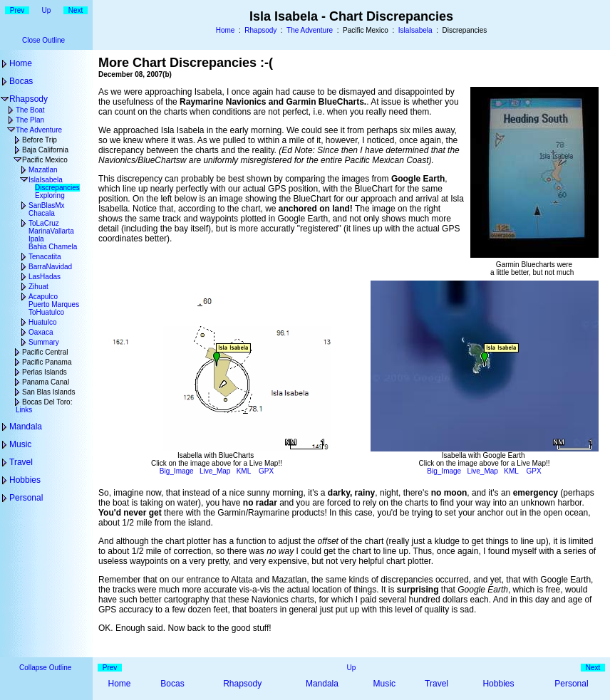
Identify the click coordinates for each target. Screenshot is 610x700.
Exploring (50, 195)
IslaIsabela (415, 30)
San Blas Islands (49, 392)
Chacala (42, 213)
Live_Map (215, 471)
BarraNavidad (50, 267)
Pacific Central (45, 352)
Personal (26, 498)
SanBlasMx (47, 205)
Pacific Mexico (45, 160)
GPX (266, 471)
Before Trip (40, 140)
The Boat (30, 110)
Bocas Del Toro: (47, 402)
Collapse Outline (45, 668)
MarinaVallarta (51, 231)
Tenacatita (45, 257)
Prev (17, 10)
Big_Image (177, 471)
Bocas (21, 81)
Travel (21, 462)
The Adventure (310, 30)
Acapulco (43, 297)
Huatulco (42, 322)
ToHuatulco (46, 312)
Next (76, 10)
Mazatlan (43, 170)
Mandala (26, 427)
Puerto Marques (54, 304)
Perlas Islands (45, 372)
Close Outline (43, 40)
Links (24, 410)
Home (226, 30)
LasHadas (45, 277)
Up (47, 10)
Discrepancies (57, 188)
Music (20, 444)
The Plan (30, 120)
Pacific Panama (47, 362)
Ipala (36, 239)
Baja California (45, 150)
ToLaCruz (44, 223)
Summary (44, 342)
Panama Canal (46, 382)
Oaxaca (41, 332)
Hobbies (25, 480)
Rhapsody (260, 30)
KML (244, 471)
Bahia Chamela (53, 247)
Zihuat (38, 287)
